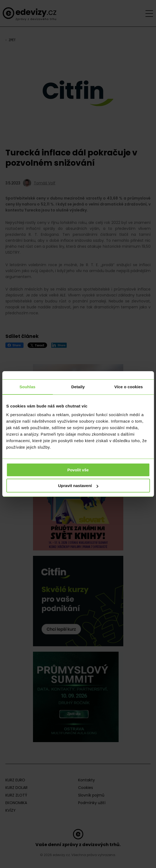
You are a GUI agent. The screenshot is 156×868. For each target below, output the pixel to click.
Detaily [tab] (78, 387)
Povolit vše (78, 470)
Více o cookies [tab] (129, 387)
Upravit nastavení (78, 486)
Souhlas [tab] (27, 387)
